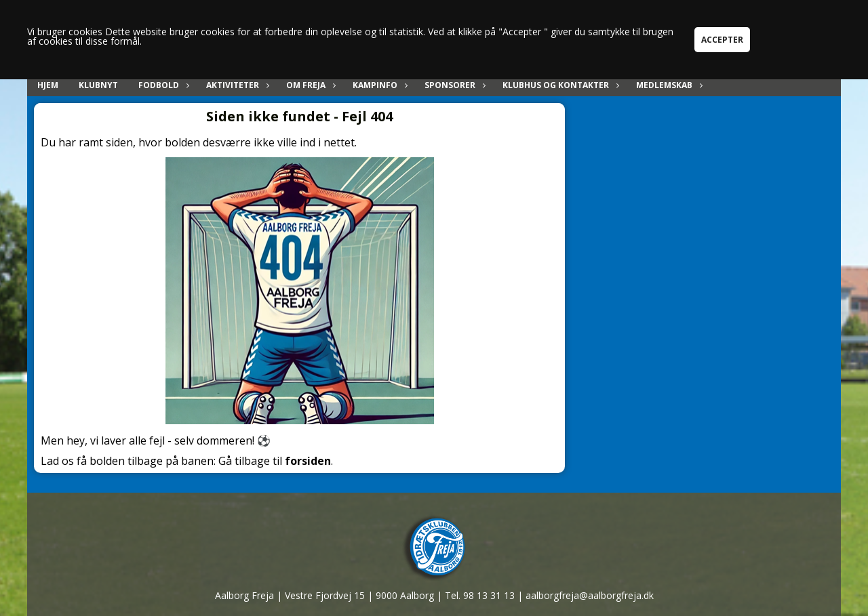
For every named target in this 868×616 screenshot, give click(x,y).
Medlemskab (668, 85)
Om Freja (309, 85)
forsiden (308, 461)
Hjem (48, 85)
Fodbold (162, 85)
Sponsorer (453, 85)
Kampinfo (378, 85)
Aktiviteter (236, 85)
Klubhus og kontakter (559, 85)
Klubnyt (98, 85)
